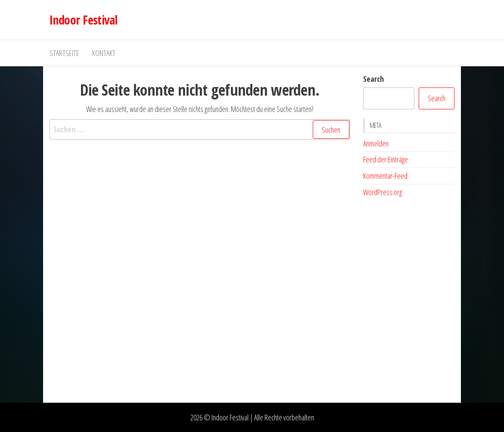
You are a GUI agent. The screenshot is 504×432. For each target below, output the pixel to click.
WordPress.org (383, 192)
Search (373, 79)
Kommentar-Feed (385, 176)
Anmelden (376, 143)
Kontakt (104, 53)
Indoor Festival (84, 20)
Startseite (64, 53)
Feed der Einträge (386, 159)
